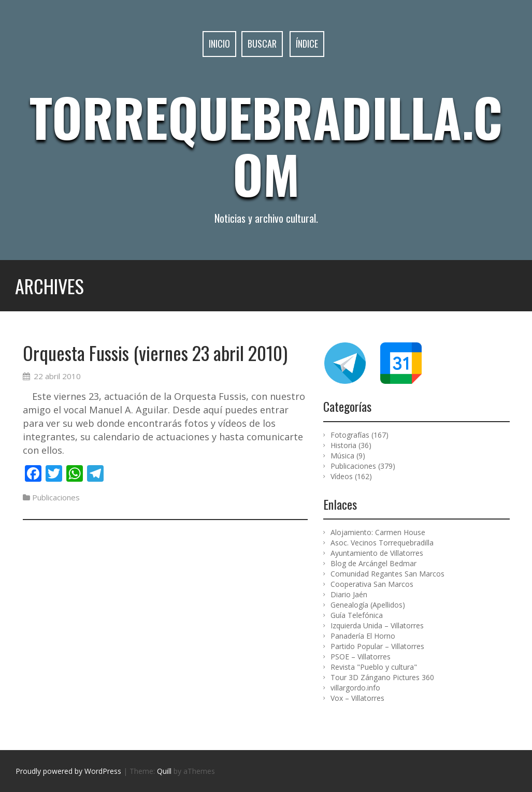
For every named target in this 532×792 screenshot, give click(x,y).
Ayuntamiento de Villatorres (377, 553)
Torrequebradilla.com (266, 145)
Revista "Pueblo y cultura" (374, 667)
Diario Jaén (349, 594)
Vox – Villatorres (357, 698)
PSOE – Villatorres (361, 657)
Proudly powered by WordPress (68, 771)
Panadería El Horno (363, 636)
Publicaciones (56, 497)
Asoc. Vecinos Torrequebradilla (382, 543)
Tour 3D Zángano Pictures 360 (382, 677)
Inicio (219, 44)
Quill (164, 771)
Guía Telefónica (357, 615)
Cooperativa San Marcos (372, 584)
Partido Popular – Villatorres (377, 646)
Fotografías (350, 435)
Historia (343, 445)
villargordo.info (355, 688)
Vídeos (342, 476)
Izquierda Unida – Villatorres (377, 625)
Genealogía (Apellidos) (368, 605)
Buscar (262, 44)
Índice (307, 44)
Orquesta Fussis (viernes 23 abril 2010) (155, 352)
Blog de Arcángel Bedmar (373, 563)
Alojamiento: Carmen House (378, 532)
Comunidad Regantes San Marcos (387, 574)
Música (342, 456)
